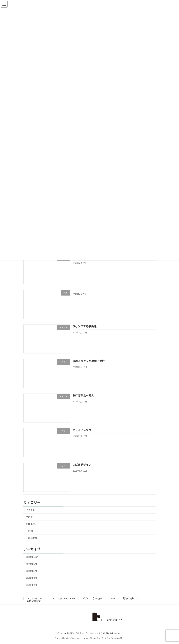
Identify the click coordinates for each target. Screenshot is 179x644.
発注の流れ (128, 598)
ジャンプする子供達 (84, 326)
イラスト (30, 510)
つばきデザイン (82, 465)
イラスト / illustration (64, 598)
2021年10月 (32, 557)
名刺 (30, 531)
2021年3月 (31, 585)
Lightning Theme (89, 638)
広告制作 (33, 538)
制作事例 (30, 524)
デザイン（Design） (93, 598)
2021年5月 (31, 571)
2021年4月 (31, 578)
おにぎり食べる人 (83, 396)
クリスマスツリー (83, 430)
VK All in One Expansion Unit (111, 638)
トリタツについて (36, 598)
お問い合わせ (34, 601)
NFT (113, 598)
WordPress (71, 638)
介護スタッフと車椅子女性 (88, 361)
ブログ (29, 517)
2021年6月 (31, 564)
